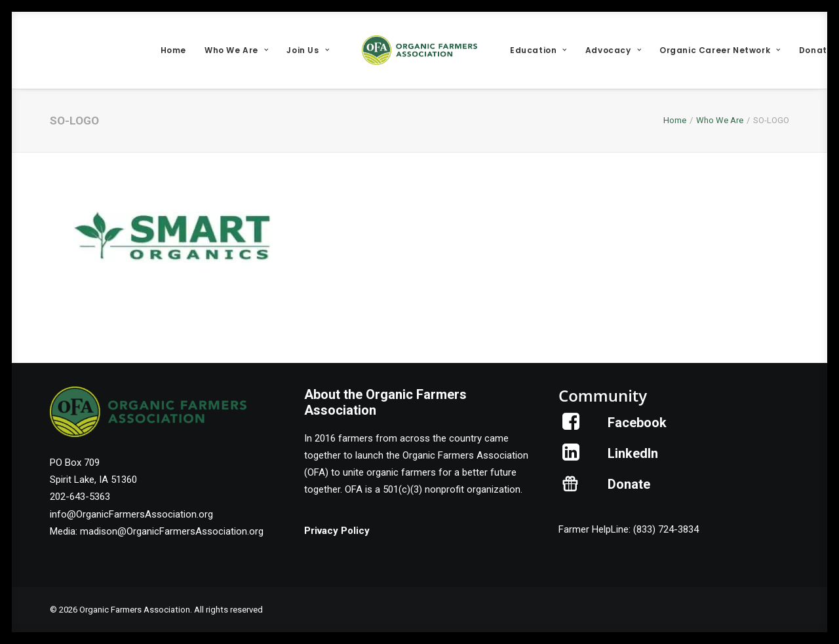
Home (173, 50)
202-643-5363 (80, 497)
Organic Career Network (720, 50)
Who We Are (236, 50)
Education (538, 50)
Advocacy (613, 50)
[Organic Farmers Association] (419, 50)
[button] (571, 426)
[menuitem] (173, 50)
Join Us (308, 50)
